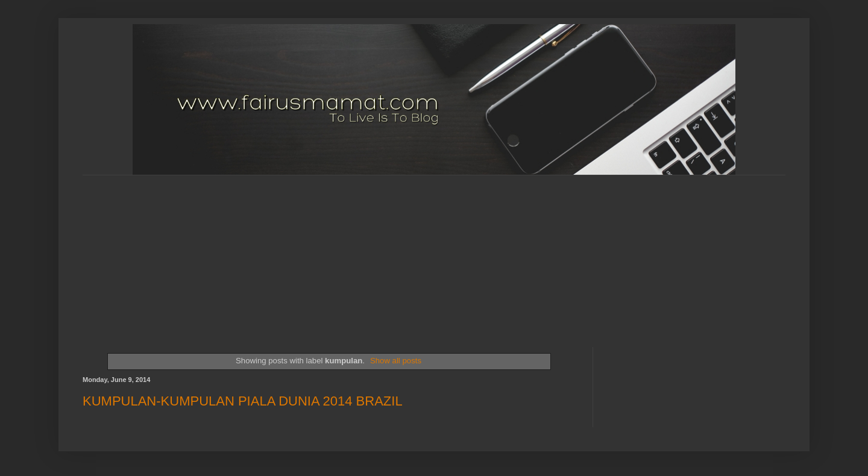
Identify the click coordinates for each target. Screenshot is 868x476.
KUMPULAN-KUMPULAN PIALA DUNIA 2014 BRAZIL (243, 401)
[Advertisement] (375, 251)
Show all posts (396, 361)
